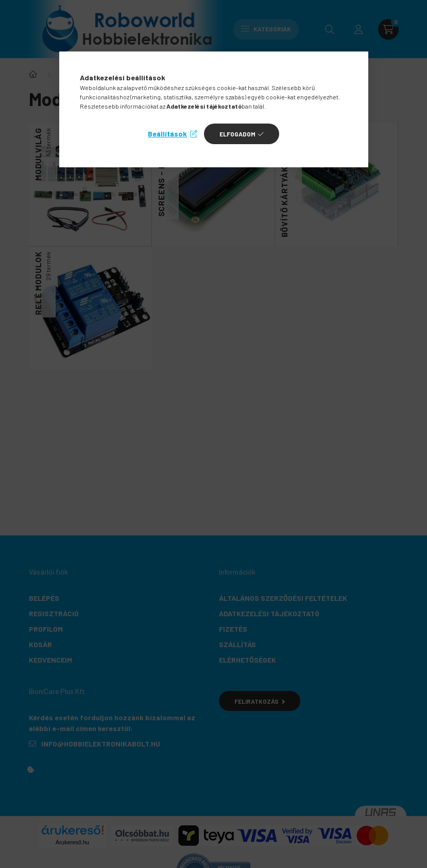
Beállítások (167, 134)
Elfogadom (237, 134)
